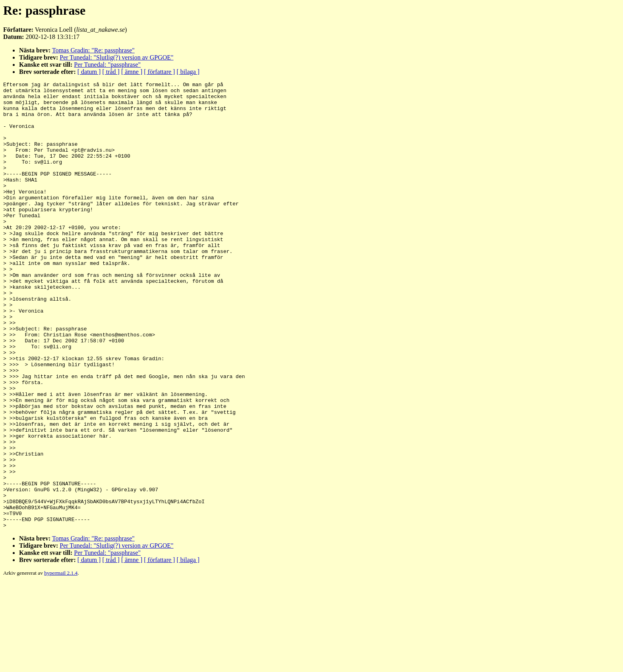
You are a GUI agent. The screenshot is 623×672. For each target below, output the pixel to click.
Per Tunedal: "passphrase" (107, 65)
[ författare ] (159, 72)
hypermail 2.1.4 (61, 662)
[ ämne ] (132, 72)
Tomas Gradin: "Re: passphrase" (93, 50)
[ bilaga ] (188, 72)
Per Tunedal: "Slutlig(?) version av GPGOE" (116, 57)
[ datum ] (89, 72)
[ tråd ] (111, 72)
